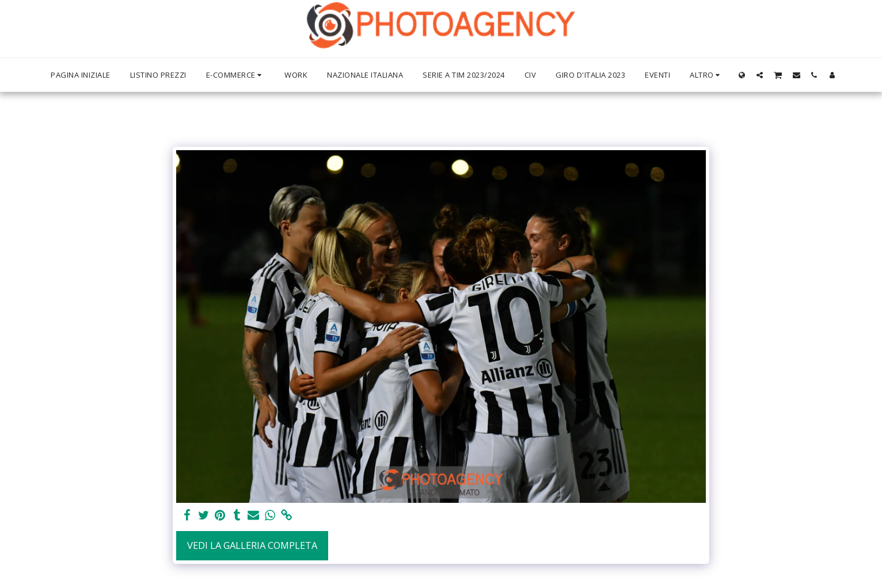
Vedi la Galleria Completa (252, 545)
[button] (760, 75)
